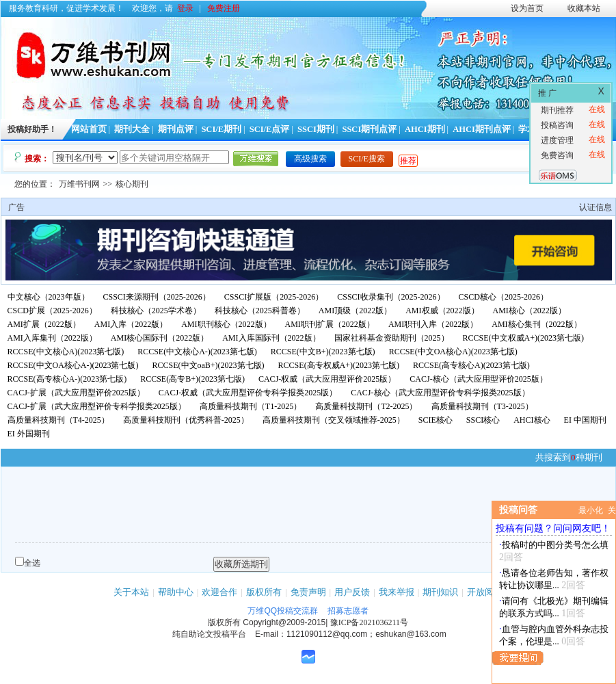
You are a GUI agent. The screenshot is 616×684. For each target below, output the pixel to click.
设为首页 (527, 8)
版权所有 (264, 592)
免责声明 (308, 592)
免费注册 (224, 8)
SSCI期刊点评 (369, 129)
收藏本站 (584, 8)
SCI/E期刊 (221, 129)
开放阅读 (485, 592)
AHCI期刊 (425, 129)
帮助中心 (176, 592)
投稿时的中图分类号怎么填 (555, 545)
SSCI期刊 (316, 129)
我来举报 (397, 592)
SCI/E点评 (270, 129)
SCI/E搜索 (367, 159)
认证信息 (595, 207)
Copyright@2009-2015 (284, 622)
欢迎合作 (219, 592)
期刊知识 (440, 592)
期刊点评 (176, 129)
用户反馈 (352, 592)
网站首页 (89, 129)
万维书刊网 (79, 184)
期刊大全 (132, 129)
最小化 (591, 510)
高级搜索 (310, 159)
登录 (185, 8)
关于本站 (131, 592)
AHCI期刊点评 (482, 129)
